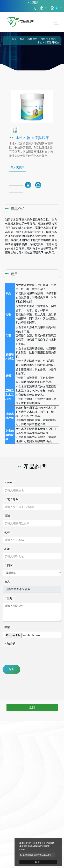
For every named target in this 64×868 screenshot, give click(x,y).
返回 (32, 707)
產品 (22, 39)
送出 (11, 669)
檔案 (7, 627)
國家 (9, 565)
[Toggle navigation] (56, 22)
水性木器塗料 (48, 39)
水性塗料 (33, 39)
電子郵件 (11, 499)
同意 (38, 862)
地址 (7, 549)
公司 (7, 532)
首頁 (14, 39)
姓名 (9, 483)
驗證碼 (10, 644)
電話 (7, 516)
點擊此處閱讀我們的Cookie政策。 (37, 855)
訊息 (9, 598)
